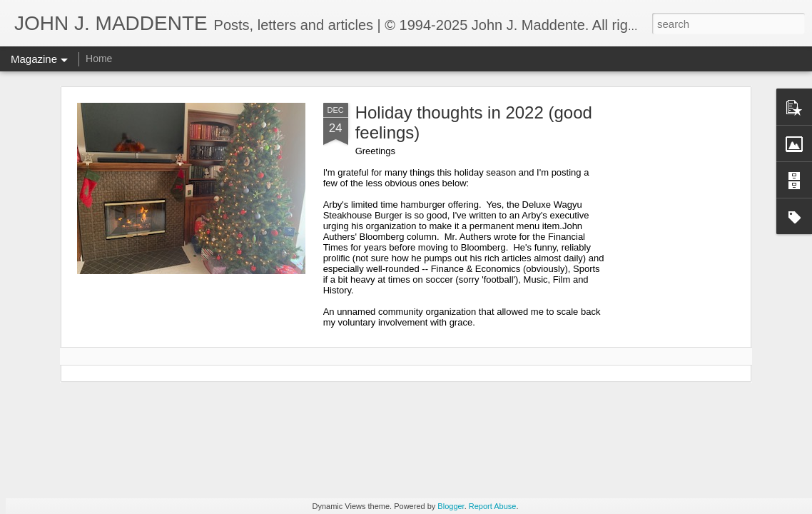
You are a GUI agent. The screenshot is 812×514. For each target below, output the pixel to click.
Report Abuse (493, 506)
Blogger (451, 506)
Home (99, 59)
